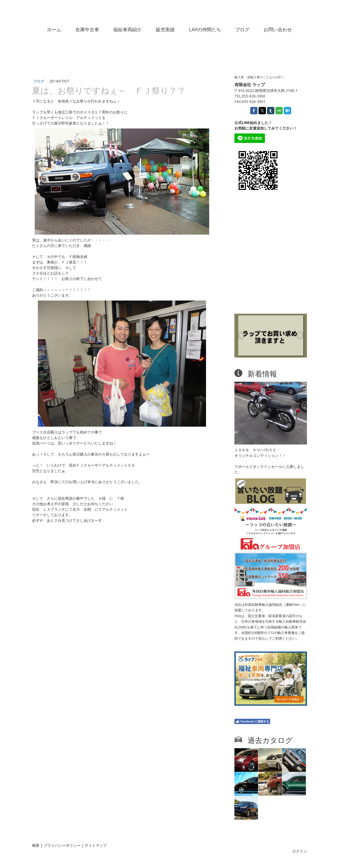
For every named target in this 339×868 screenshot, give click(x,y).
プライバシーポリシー (62, 845)
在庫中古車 (87, 29)
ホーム (54, 29)
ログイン (300, 851)
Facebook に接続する (252, 721)
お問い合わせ (278, 29)
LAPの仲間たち (205, 29)
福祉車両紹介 (127, 29)
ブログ (242, 29)
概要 (36, 845)
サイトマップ (96, 845)
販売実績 (165, 29)
